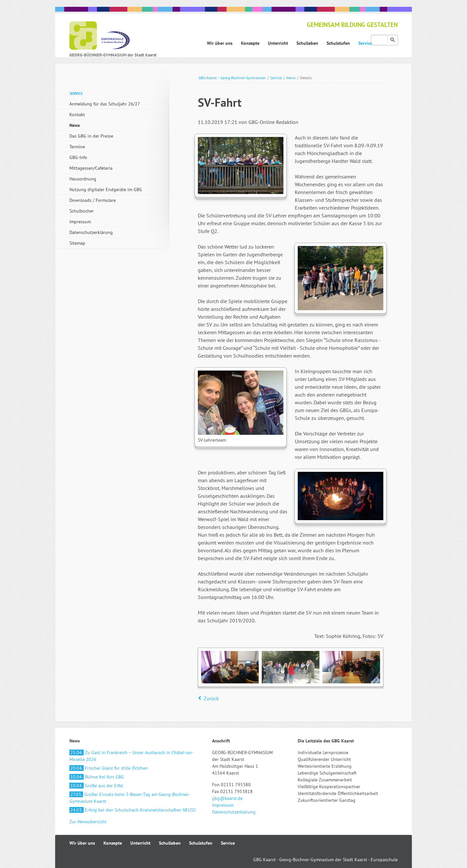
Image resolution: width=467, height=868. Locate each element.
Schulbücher (82, 211)
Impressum (80, 222)
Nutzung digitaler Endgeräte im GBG (106, 189)
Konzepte (113, 843)
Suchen (393, 40)
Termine (77, 147)
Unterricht (140, 843)
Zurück (211, 698)
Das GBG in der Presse (91, 136)
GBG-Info (78, 157)
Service (276, 78)
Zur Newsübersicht (88, 822)
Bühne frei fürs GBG (97, 777)
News (291, 78)
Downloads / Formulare (93, 200)
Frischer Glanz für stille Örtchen (109, 768)
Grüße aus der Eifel (96, 786)
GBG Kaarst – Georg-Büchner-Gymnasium (232, 78)
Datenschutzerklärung (91, 232)
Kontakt (77, 115)
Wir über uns (82, 843)
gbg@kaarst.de (227, 798)
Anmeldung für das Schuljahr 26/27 (105, 104)
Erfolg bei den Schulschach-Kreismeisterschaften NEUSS (132, 810)
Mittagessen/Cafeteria (91, 168)
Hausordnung (83, 179)
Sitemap (77, 243)
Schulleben (170, 843)
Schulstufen (201, 843)
